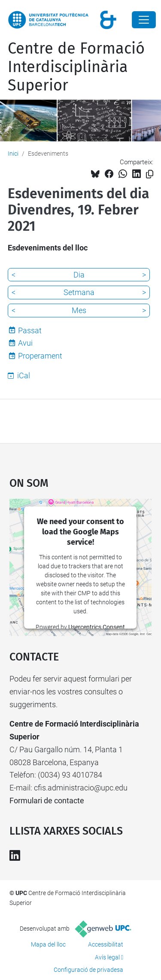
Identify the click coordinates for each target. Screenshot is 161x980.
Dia (79, 275)
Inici (13, 154)
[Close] (144, 20)
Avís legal (107, 957)
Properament (40, 356)
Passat (30, 330)
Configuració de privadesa (88, 970)
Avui (25, 343)
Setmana (79, 292)
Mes (79, 310)
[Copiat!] (150, 174)
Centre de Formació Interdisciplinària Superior (76, 67)
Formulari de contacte (47, 801)
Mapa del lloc (48, 944)
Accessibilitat (106, 944)
